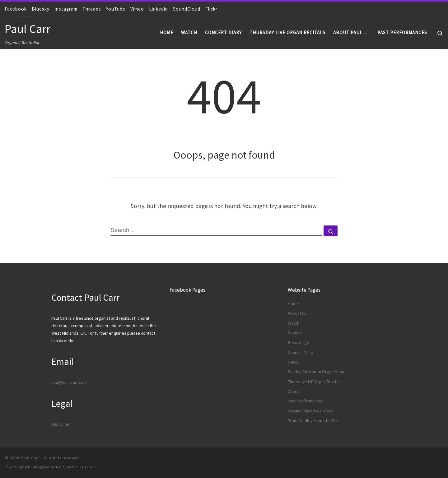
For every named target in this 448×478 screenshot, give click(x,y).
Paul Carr (30, 458)
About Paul (298, 313)
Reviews (296, 333)
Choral (294, 391)
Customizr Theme (81, 467)
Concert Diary (301, 352)
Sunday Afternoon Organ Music (316, 372)
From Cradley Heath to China (314, 420)
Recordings (299, 342)
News (293, 362)
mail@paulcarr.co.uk (70, 383)
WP (28, 467)
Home (293, 304)
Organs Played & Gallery (310, 411)
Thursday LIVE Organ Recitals (315, 382)
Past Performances (306, 401)
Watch (294, 323)
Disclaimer (61, 424)
